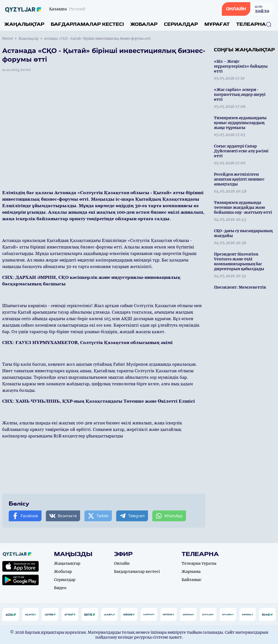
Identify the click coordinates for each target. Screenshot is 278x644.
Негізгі (8, 39)
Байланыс (192, 580)
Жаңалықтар (24, 24)
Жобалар (144, 24)
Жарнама (191, 572)
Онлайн (122, 563)
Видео (60, 588)
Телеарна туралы (199, 563)
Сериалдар (181, 24)
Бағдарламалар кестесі (87, 24)
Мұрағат (217, 24)
